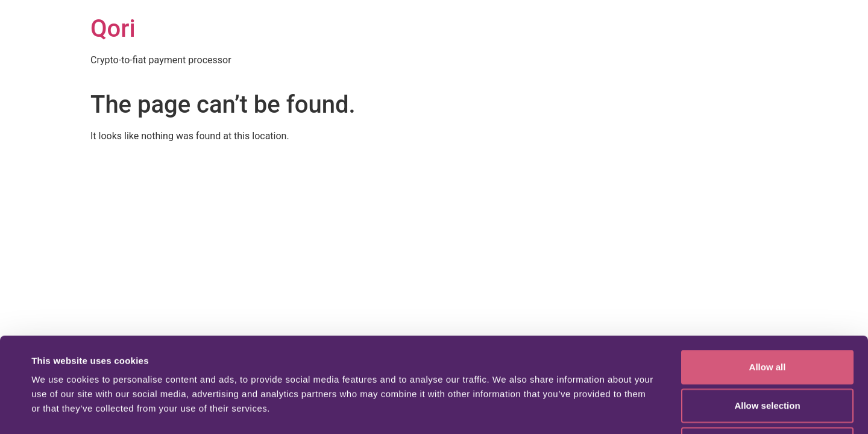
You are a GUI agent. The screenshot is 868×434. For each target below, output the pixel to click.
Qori (113, 29)
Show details (506, 410)
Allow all (768, 278)
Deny (768, 355)
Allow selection (767, 316)
